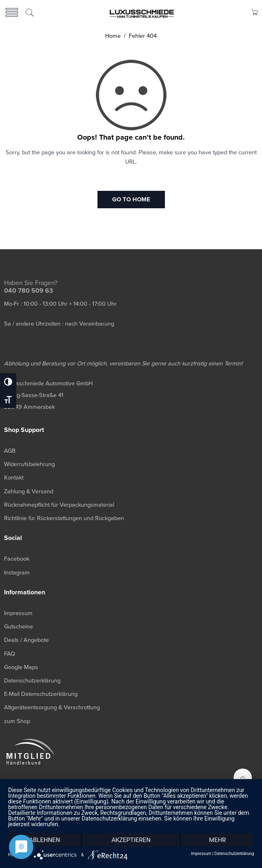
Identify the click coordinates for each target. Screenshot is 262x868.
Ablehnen (44, 840)
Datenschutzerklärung (234, 854)
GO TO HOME (131, 199)
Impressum (201, 854)
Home (113, 36)
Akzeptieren (131, 840)
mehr (218, 840)
